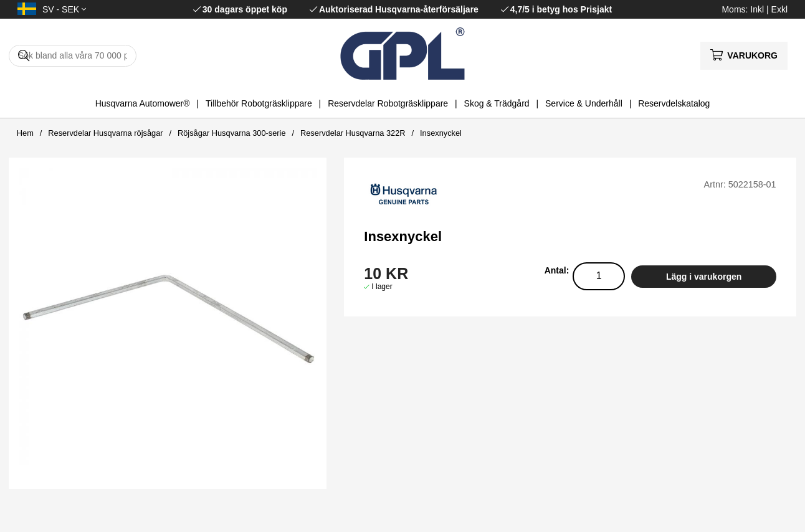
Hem (25, 133)
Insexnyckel (441, 133)
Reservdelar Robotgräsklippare (388, 103)
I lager (382, 287)
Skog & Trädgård (497, 103)
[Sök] (73, 56)
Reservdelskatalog (674, 103)
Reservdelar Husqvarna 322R (353, 133)
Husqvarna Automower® (143, 103)
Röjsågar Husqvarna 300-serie (232, 133)
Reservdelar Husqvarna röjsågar (105, 133)
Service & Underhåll (584, 103)
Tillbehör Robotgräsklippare (259, 103)
